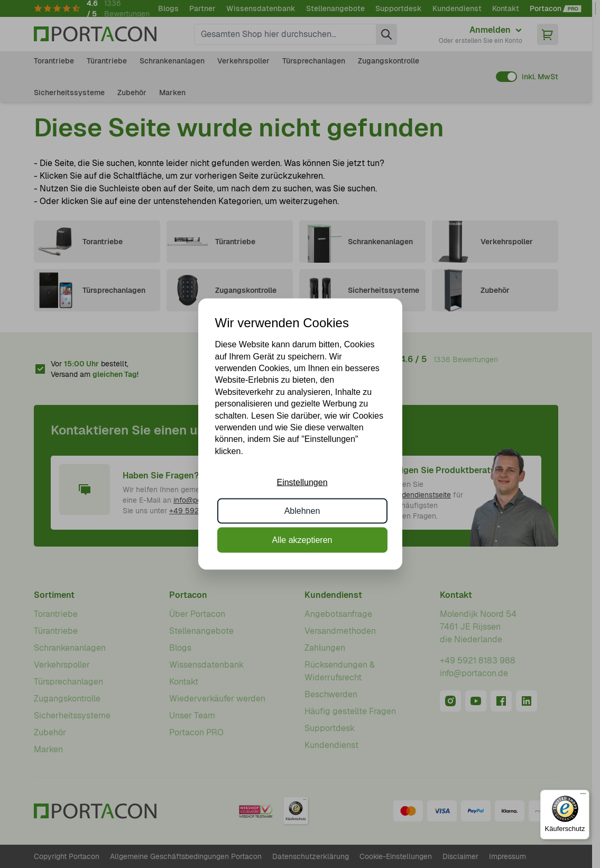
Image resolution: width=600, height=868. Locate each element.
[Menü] (583, 796)
